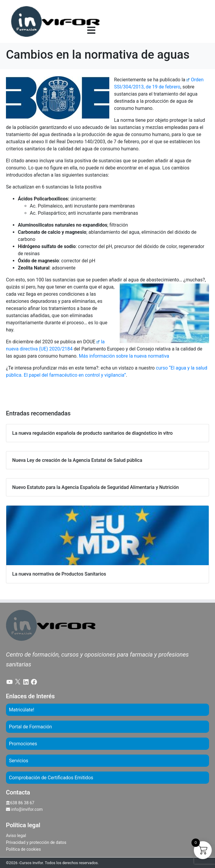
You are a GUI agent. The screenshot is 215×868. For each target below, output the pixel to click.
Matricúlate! (22, 710)
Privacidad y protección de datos (36, 842)
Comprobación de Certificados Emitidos (51, 778)
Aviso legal (16, 836)
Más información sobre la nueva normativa (124, 356)
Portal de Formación (30, 727)
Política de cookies (23, 849)
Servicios (19, 761)
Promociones (23, 744)
